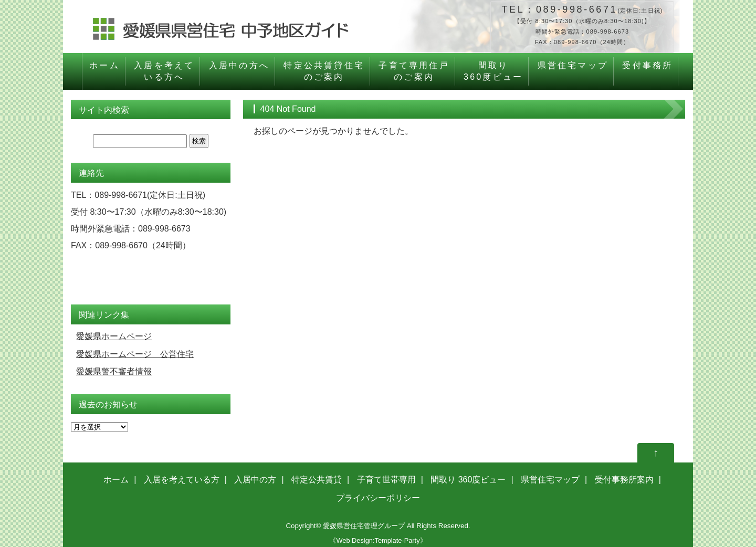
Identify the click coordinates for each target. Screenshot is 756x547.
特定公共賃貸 (317, 480)
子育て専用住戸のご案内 (414, 71)
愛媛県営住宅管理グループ (364, 526)
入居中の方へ (239, 71)
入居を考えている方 (182, 480)
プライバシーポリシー (378, 498)
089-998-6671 (577, 9)
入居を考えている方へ (164, 71)
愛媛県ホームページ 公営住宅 (135, 354)
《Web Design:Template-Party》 (378, 540)
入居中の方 (255, 480)
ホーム (104, 71)
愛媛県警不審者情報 (114, 371)
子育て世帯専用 (386, 480)
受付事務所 (647, 71)
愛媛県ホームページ (114, 336)
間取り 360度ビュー (468, 480)
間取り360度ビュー (493, 71)
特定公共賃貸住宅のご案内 (324, 71)
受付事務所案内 (624, 480)
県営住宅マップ (573, 71)
